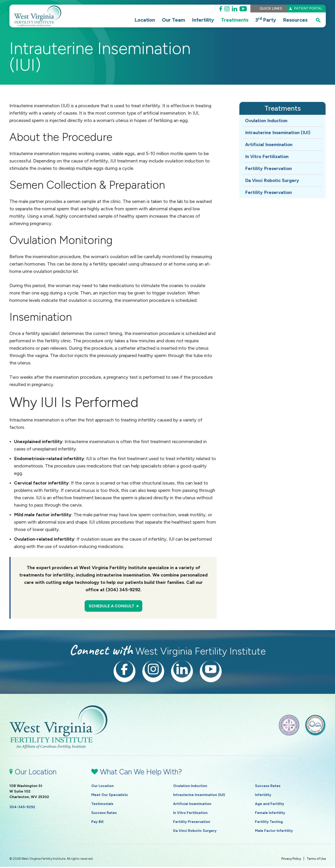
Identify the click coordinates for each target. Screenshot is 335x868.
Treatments (235, 20)
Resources (295, 20)
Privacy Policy (291, 860)
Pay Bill (97, 823)
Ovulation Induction (266, 121)
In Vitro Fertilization (267, 156)
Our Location (103, 787)
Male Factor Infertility (274, 832)
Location (145, 20)
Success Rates (104, 814)
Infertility (203, 20)
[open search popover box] (318, 20)
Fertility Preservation (268, 168)
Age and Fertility (270, 805)
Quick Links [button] (266, 8)
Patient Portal (306, 8)
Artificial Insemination (269, 144)
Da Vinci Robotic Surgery (272, 180)
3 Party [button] (266, 20)
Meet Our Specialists (110, 796)
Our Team (173, 20)
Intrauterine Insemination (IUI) (278, 133)
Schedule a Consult (111, 607)
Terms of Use (316, 860)
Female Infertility (270, 814)
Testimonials (102, 805)
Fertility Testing (269, 823)
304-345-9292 (22, 808)
